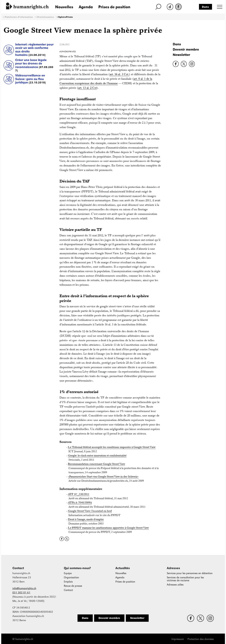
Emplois (68, 582)
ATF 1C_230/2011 (79, 494)
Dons (205, 7)
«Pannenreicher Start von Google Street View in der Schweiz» (103, 477)
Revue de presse (73, 586)
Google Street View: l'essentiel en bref (90, 511)
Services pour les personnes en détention (190, 573)
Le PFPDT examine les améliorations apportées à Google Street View (108, 528)
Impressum (178, 639)
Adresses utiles (175, 585)
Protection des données (201, 639)
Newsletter (181, 55)
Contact (68, 590)
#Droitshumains (45, 17)
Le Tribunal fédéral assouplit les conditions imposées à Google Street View (112, 447)
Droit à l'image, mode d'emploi (86, 519)
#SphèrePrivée (65, 17)
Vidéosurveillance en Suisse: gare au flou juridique (30, 79)
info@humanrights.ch (24, 588)
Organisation (71, 577)
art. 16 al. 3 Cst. (119, 74)
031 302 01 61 (21, 593)
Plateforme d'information (19, 17)
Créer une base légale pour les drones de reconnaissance (31, 63)
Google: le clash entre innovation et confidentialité (97, 455)
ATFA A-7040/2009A (80, 502)
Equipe (68, 573)
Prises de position (114, 7)
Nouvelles (64, 7)
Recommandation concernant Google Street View (97, 464)
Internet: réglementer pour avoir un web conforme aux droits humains (34, 50)
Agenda (86, 7)
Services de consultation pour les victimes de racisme (185, 579)
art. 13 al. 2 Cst (87, 88)
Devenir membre (186, 49)
